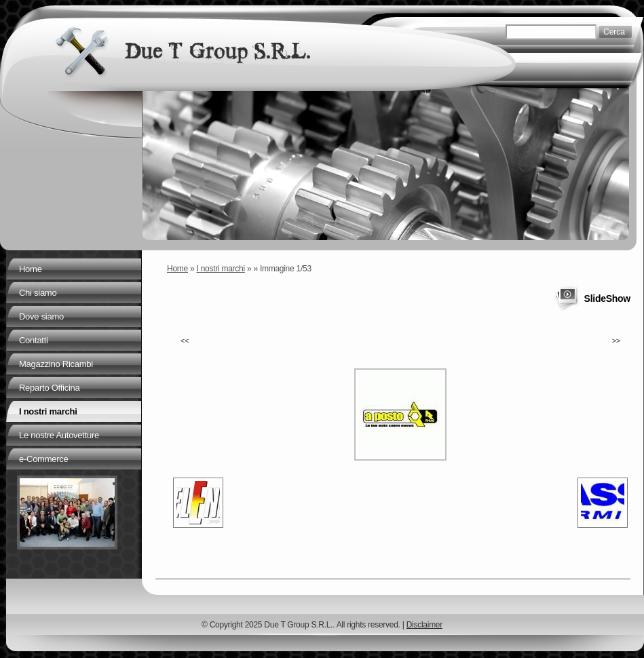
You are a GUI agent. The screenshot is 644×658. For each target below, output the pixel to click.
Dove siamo (41, 316)
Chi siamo (38, 293)
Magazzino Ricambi (56, 364)
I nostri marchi (221, 269)
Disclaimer (424, 625)
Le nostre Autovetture (59, 435)
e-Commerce (43, 459)
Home (177, 269)
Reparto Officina (49, 388)
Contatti (34, 340)
